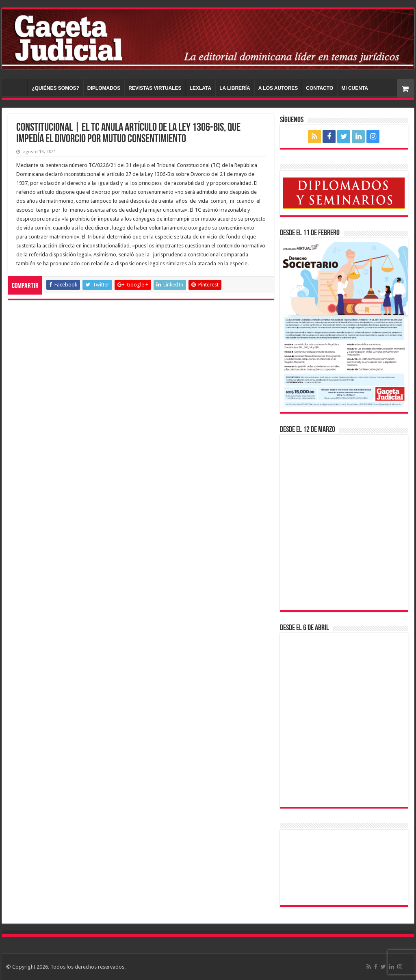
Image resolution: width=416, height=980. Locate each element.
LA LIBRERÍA (235, 88)
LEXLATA (201, 88)
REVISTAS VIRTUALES (155, 88)
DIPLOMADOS (104, 88)
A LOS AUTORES (278, 88)
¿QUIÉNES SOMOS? (55, 88)
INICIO (17, 87)
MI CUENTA (355, 88)
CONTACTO (320, 88)
